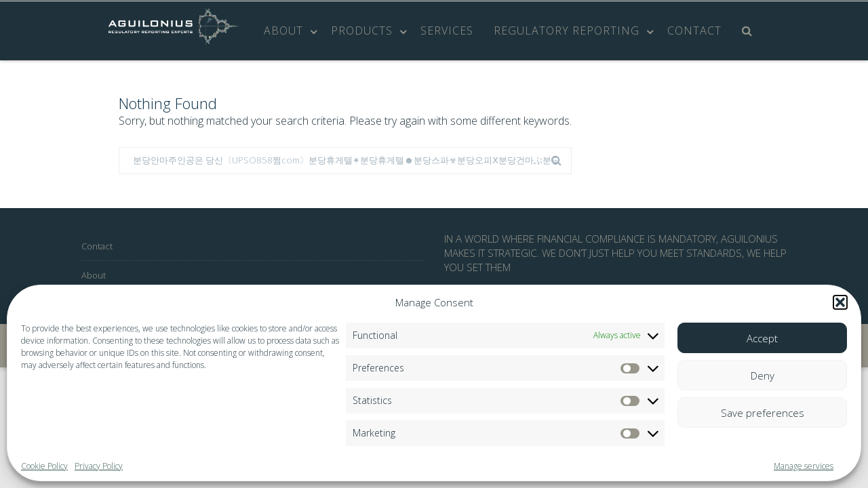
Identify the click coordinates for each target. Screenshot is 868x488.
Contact (694, 30)
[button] (840, 302)
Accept (762, 338)
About (283, 30)
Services (447, 30)
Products (362, 30)
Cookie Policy (44, 466)
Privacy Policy (99, 466)
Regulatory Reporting (567, 30)
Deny (763, 375)
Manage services (804, 466)
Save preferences (763, 413)
